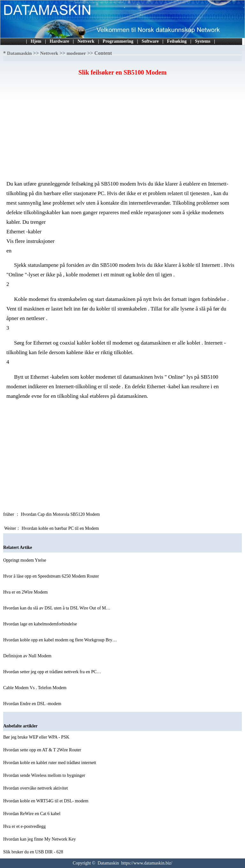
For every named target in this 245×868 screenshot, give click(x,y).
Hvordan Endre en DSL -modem (33, 704)
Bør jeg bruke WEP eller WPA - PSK (37, 737)
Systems (203, 41)
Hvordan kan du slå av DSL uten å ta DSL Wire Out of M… (57, 608)
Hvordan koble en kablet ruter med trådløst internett (50, 763)
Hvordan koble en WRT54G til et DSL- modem (46, 801)
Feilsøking (177, 41)
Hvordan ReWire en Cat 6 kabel (32, 814)
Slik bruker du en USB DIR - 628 (34, 852)
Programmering (118, 41)
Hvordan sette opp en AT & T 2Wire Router (43, 750)
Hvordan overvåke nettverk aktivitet (36, 788)
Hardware (59, 41)
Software (150, 41)
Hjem (36, 41)
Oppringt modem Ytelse (25, 560)
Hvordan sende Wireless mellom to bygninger (45, 775)
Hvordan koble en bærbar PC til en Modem (61, 528)
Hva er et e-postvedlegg (25, 826)
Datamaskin (19, 53)
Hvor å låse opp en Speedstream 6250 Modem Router (52, 576)
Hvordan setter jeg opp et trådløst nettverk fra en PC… (52, 672)
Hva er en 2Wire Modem (26, 592)
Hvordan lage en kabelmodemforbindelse (41, 624)
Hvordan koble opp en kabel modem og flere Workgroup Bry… (60, 640)
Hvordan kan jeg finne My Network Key (40, 839)
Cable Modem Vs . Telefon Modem (35, 688)
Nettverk (86, 41)
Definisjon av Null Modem (28, 656)
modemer (76, 53)
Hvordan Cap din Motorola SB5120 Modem (61, 514)
